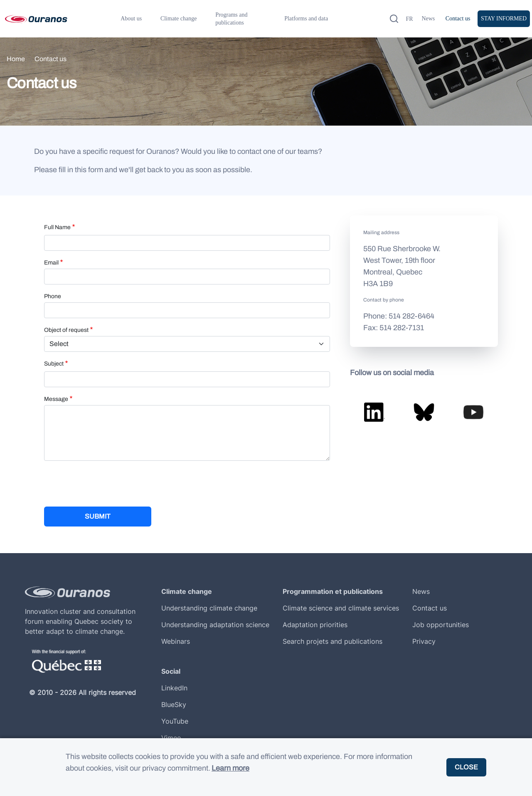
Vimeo (171, 738)
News (428, 19)
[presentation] (107, 484)
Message (56, 399)
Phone (53, 296)
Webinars (176, 641)
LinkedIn (174, 688)
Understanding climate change (209, 608)
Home (16, 59)
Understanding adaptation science (215, 625)
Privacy (424, 641)
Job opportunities (441, 625)
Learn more (230, 768)
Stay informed (504, 19)
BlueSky (174, 705)
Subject (54, 364)
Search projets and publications (332, 641)
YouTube (175, 721)
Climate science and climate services (341, 608)
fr (409, 19)
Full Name (57, 227)
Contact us (458, 19)
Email (51, 263)
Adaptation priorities (315, 625)
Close (466, 767)
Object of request (66, 330)
